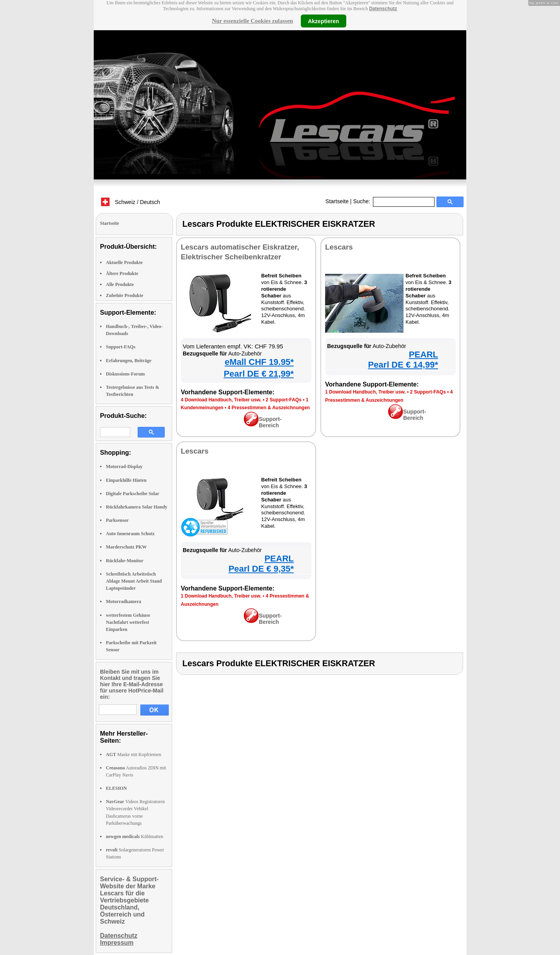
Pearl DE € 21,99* (259, 374)
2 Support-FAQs (283, 400)
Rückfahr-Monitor (125, 561)
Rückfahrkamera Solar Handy (136, 507)
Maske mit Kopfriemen (134, 755)
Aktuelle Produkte (124, 262)
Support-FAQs (121, 347)
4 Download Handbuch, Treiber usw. (221, 400)
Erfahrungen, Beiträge (129, 361)
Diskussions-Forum (125, 374)
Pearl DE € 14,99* (403, 365)
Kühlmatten (135, 837)
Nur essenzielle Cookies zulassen (252, 21)
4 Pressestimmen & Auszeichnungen (269, 408)
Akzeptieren (323, 21)
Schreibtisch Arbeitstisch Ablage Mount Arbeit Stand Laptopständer (134, 581)
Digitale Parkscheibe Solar (133, 494)
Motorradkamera (124, 601)
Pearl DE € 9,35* (261, 569)
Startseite (337, 201)
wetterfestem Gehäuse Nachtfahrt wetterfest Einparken (128, 622)
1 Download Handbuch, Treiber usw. (365, 392)
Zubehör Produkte (125, 295)
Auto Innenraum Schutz (130, 534)
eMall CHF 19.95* (259, 362)
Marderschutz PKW (126, 547)
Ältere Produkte (122, 273)
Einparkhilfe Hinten (126, 480)
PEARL (423, 354)
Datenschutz (383, 9)
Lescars (339, 247)
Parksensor (117, 520)
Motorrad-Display (124, 467)
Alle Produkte (120, 284)
